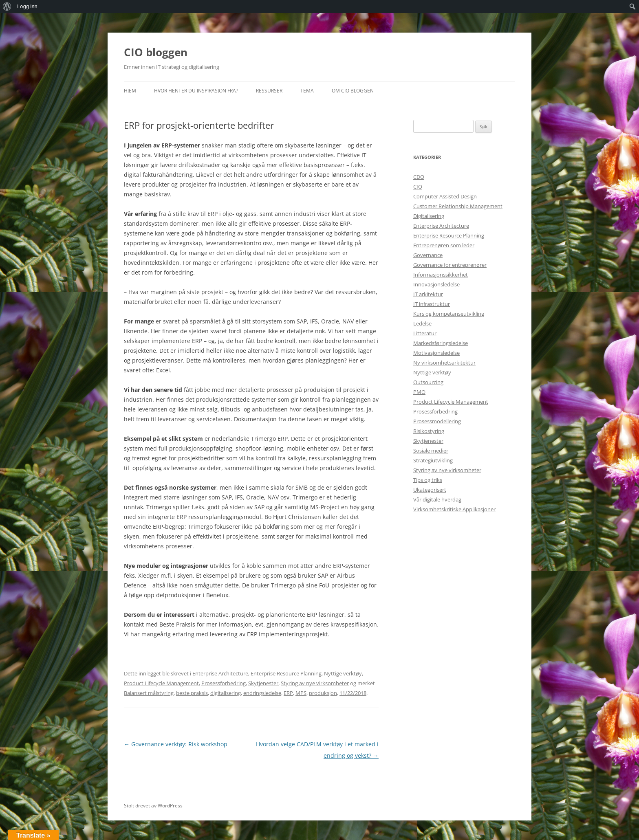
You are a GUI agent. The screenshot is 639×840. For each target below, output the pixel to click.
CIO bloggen (156, 52)
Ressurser (269, 91)
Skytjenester (263, 683)
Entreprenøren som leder (444, 245)
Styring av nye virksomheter (315, 683)
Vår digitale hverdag (437, 499)
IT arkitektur (428, 294)
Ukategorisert (430, 490)
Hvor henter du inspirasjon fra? (196, 91)
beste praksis (192, 693)
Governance (428, 255)
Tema (307, 91)
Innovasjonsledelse (436, 284)
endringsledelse (262, 693)
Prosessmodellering (437, 421)
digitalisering (226, 693)
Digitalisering (429, 216)
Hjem (130, 91)
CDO (419, 177)
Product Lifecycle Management (161, 683)
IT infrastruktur (432, 304)
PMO (419, 392)
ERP (288, 693)
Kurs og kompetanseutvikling (449, 314)
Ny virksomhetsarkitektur (444, 363)
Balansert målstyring (149, 693)
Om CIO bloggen (353, 91)
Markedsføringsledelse (441, 343)
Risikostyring (429, 431)
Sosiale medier (431, 451)
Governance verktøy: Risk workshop (176, 744)
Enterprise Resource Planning (286, 673)
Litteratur (425, 333)
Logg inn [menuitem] (27, 6)
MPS (301, 693)
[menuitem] (7, 7)
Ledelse (422, 323)
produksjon (323, 693)
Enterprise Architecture (220, 673)
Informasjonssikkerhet (441, 275)
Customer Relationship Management (458, 206)
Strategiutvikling (433, 460)
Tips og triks (428, 480)
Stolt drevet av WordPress (153, 806)
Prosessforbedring (224, 683)
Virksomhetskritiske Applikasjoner (454, 509)
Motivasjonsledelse (436, 353)
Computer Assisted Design (445, 196)
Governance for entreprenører (450, 265)
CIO (418, 187)
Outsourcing (428, 382)
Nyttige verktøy (343, 673)
